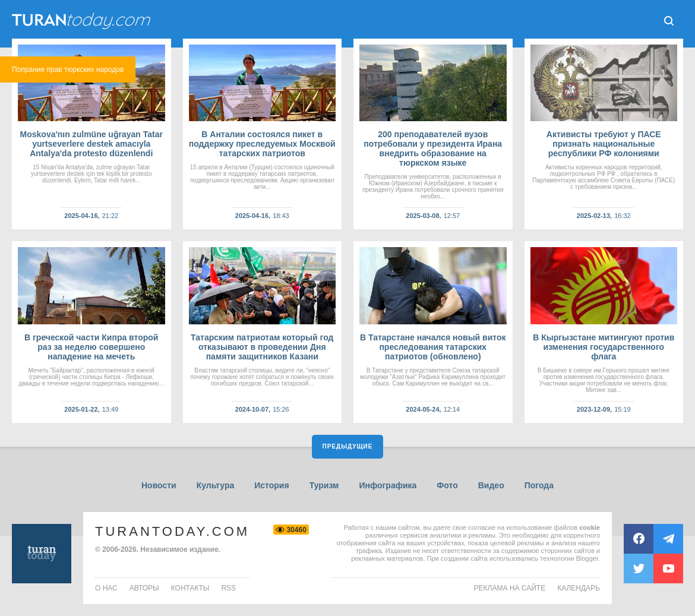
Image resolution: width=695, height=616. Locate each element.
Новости (159, 485)
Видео (491, 485)
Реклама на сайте (510, 588)
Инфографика (388, 485)
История (271, 485)
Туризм (324, 485)
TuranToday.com (172, 531)
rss (228, 588)
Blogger (587, 558)
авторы (144, 588)
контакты (190, 588)
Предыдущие (348, 446)
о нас (106, 588)
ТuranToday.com (83, 21)
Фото (447, 485)
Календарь (579, 588)
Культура (216, 485)
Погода (539, 485)
